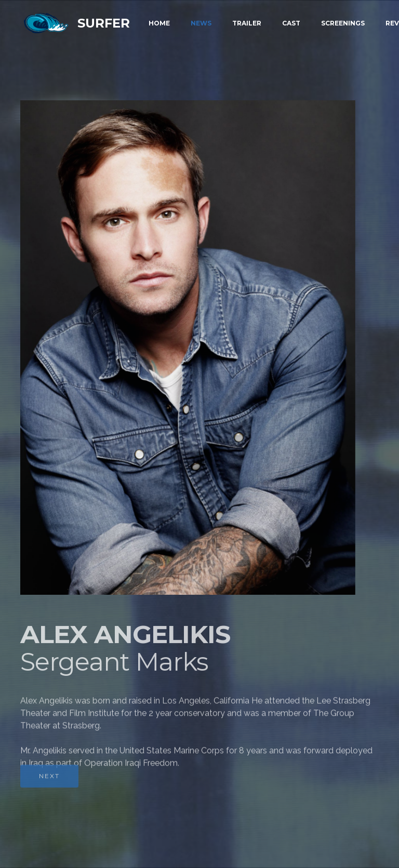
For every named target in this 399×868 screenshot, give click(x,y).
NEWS (201, 23)
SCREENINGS (343, 23)
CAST (291, 23)
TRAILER (247, 23)
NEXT (49, 784)
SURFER (104, 23)
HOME (159, 23)
